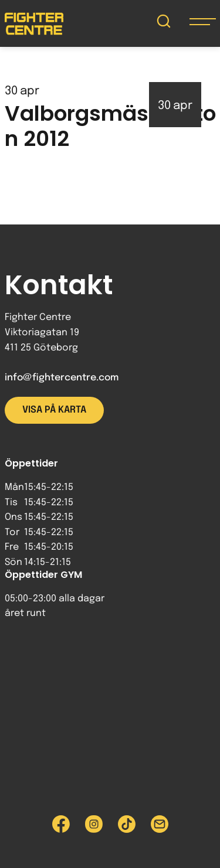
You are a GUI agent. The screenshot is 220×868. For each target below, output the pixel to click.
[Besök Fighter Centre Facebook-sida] (61, 824)
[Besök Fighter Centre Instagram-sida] (94, 824)
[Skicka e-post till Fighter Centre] (160, 824)
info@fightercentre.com (62, 378)
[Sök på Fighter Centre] (164, 24)
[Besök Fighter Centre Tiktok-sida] (127, 824)
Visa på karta (54, 410)
